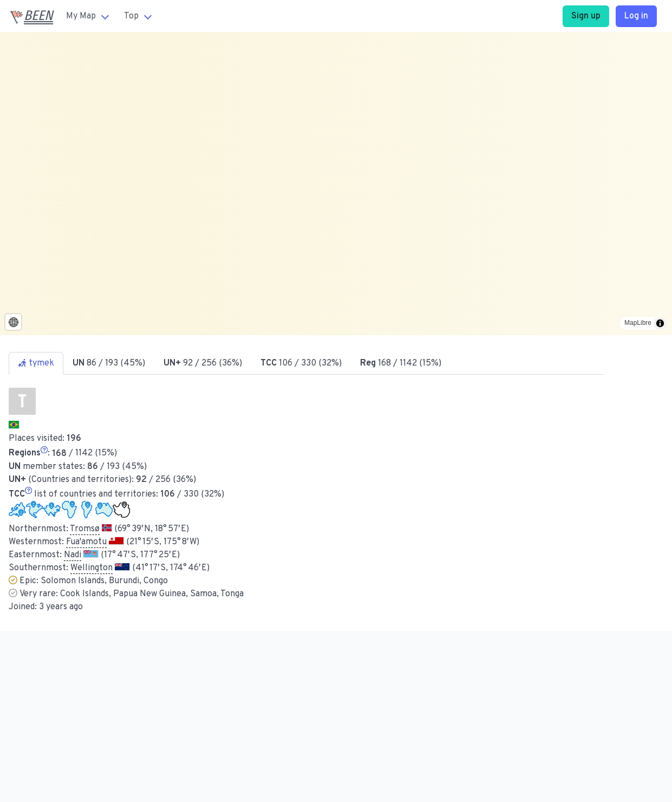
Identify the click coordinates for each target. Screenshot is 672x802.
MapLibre (638, 323)
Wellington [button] (92, 568)
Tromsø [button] (85, 529)
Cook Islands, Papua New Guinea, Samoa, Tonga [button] (152, 594)
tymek (36, 363)
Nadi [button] (73, 555)
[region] (336, 184)
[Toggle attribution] (660, 323)
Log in (636, 16)
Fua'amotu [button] (86, 542)
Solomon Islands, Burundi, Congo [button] (104, 581)
